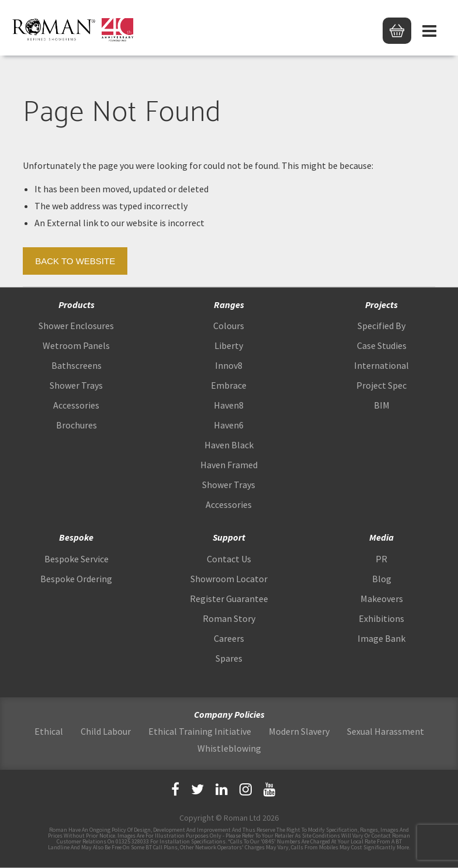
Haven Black (229, 445)
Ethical (49, 731)
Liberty (229, 345)
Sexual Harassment (386, 731)
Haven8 (229, 405)
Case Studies (382, 345)
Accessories (76, 405)
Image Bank (381, 638)
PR (381, 559)
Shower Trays (76, 385)
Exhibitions (381, 618)
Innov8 (229, 365)
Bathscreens (77, 365)
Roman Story (229, 618)
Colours (229, 326)
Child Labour (106, 731)
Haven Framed (229, 465)
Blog (382, 579)
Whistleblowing (229, 748)
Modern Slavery (299, 731)
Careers (229, 638)
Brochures (77, 425)
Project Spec (381, 385)
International (381, 365)
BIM (382, 405)
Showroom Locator (229, 579)
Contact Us (229, 559)
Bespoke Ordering (76, 579)
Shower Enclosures (76, 326)
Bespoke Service (77, 559)
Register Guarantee (229, 599)
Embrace (229, 385)
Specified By (381, 326)
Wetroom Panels (76, 345)
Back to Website (75, 261)
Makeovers (382, 599)
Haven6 (229, 425)
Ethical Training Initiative (200, 731)
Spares (229, 658)
